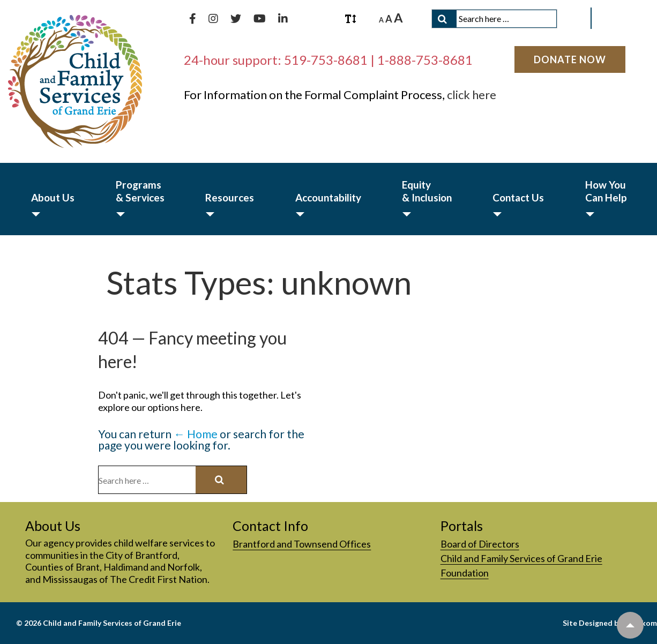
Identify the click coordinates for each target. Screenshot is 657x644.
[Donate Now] (570, 59)
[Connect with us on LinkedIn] (283, 19)
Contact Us (518, 197)
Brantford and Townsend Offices (302, 544)
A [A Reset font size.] (389, 19)
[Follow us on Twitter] (237, 19)
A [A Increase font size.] (398, 18)
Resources (230, 197)
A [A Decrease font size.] (381, 20)
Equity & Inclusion (427, 191)
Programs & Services (140, 191)
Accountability (328, 197)
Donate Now (570, 59)
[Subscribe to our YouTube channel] (260, 19)
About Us (53, 197)
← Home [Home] (196, 434)
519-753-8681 (326, 60)
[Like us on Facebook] (193, 19)
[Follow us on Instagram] (214, 19)
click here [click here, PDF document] (472, 95)
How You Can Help (606, 191)
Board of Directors (480, 544)
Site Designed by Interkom (610, 623)
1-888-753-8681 (425, 60)
